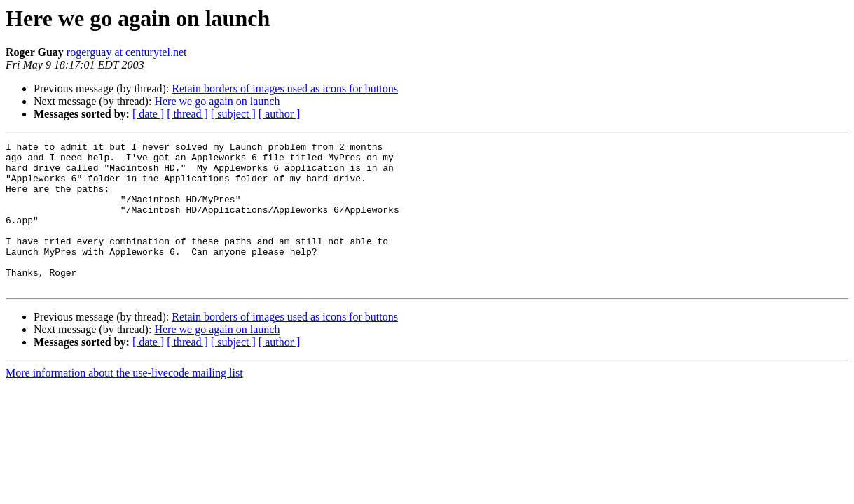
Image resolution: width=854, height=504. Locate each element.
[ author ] (280, 114)
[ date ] (148, 114)
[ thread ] (187, 114)
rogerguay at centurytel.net (127, 52)
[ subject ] (233, 114)
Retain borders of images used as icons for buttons (285, 89)
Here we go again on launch (217, 101)
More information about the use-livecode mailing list (124, 402)
